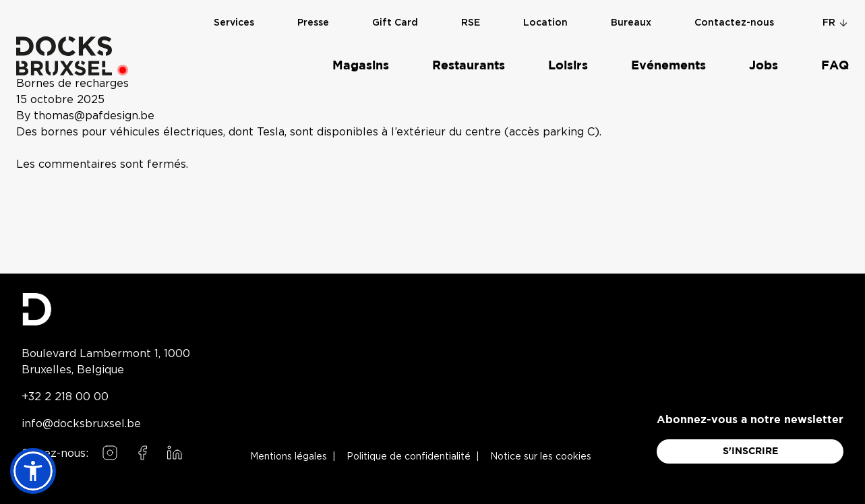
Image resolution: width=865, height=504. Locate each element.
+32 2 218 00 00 (65, 396)
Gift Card (395, 22)
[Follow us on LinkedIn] (175, 453)
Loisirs (568, 65)
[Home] (64, 55)
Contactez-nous (734, 22)
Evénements (668, 65)
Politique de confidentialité (409, 457)
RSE (471, 22)
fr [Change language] (836, 22)
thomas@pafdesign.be (94, 116)
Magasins (361, 65)
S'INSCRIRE (750, 451)
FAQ (835, 65)
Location (545, 22)
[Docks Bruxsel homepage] (106, 309)
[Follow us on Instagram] (110, 453)
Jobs (764, 65)
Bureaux (631, 22)
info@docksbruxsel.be (81, 423)
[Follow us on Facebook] (142, 453)
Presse (313, 22)
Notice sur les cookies (541, 457)
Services (234, 22)
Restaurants (469, 65)
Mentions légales (289, 457)
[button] (33, 471)
